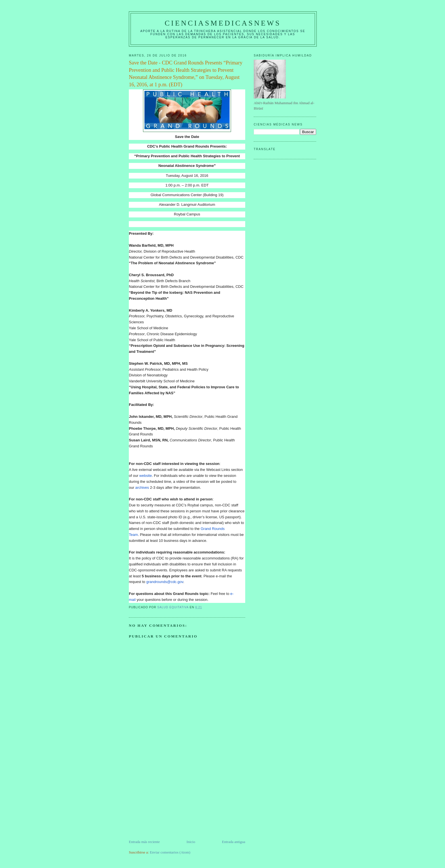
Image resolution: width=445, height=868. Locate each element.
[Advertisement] (171, 799)
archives (142, 488)
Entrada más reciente (144, 842)
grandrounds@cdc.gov (165, 582)
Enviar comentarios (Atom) (170, 852)
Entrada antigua (234, 842)
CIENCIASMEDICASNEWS (223, 23)
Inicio (191, 842)
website (146, 476)
